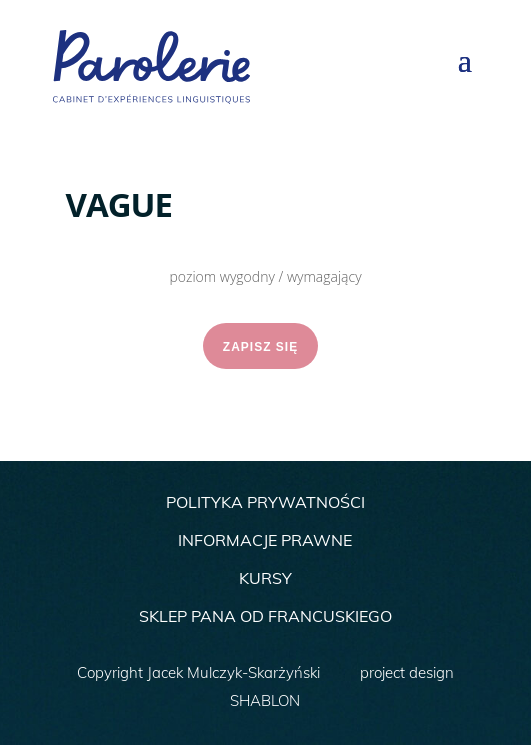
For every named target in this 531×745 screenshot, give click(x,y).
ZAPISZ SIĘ (260, 347)
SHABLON (265, 700)
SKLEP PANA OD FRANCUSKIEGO (265, 616)
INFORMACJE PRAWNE (265, 540)
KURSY (265, 578)
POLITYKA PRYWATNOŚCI (265, 502)
